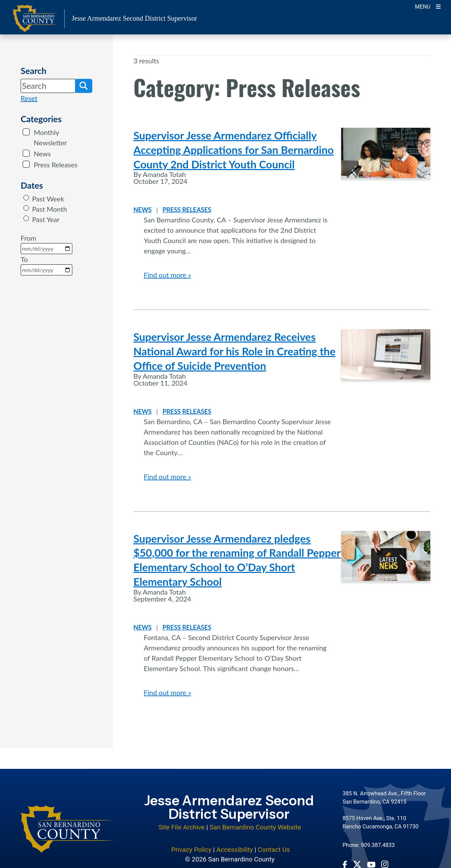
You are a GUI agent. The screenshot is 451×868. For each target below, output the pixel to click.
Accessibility (234, 850)
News (42, 154)
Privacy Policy (191, 850)
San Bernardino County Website (255, 827)
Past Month (50, 209)
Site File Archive (181, 827)
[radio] (26, 198)
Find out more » (167, 275)
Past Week (48, 199)
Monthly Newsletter (50, 137)
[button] (84, 86)
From (46, 244)
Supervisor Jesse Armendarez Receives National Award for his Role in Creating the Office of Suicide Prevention (235, 351)
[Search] (48, 86)
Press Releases (56, 165)
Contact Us (274, 850)
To (46, 265)
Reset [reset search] (29, 98)
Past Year (46, 219)
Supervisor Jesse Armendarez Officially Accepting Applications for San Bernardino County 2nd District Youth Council (234, 150)
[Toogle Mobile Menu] (428, 6)
